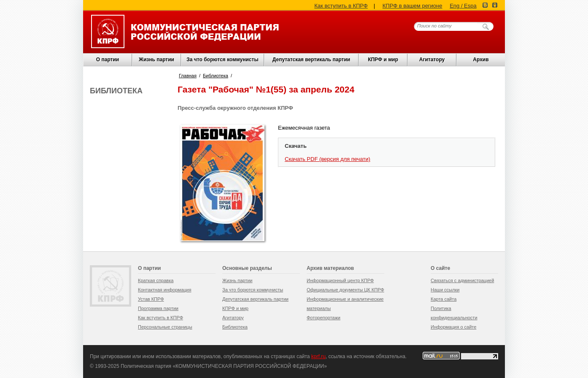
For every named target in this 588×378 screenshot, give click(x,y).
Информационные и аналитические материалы (345, 304)
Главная (188, 76)
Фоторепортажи (324, 318)
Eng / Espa (463, 6)
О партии (108, 60)
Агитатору (233, 318)
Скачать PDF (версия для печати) (328, 159)
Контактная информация (165, 290)
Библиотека (216, 76)
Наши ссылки (445, 290)
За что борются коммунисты (222, 60)
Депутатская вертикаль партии (311, 60)
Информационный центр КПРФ (340, 280)
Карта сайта (444, 299)
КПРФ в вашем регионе (413, 6)
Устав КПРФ (151, 299)
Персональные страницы (165, 327)
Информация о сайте (453, 327)
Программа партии (158, 308)
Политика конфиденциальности (454, 313)
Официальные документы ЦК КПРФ (345, 290)
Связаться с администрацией (462, 280)
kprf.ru (318, 356)
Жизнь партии (156, 60)
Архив (481, 60)
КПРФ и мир (383, 60)
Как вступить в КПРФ (341, 6)
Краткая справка (156, 280)
